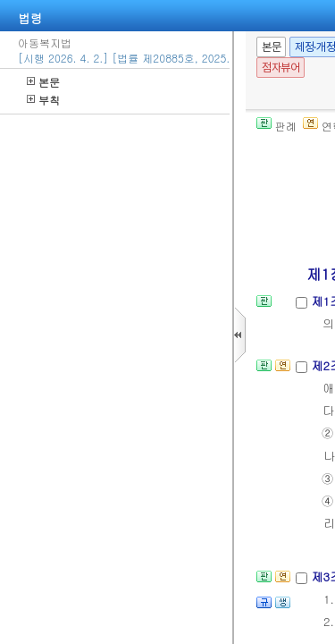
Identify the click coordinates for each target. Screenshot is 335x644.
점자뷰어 (281, 68)
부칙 (43, 100)
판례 (276, 126)
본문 (43, 82)
